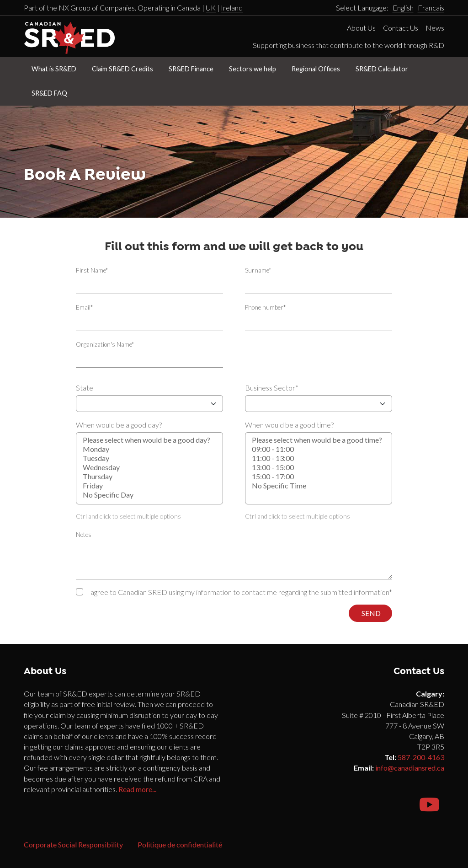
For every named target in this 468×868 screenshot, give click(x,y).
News (435, 28)
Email (84, 307)
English (403, 8)
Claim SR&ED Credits (122, 69)
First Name (92, 270)
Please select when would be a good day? (149, 440)
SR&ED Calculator (382, 69)
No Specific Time (319, 486)
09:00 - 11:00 (319, 449)
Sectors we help (253, 69)
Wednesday (149, 467)
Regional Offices (316, 69)
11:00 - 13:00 (319, 458)
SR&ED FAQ (49, 93)
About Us (361, 28)
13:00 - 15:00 (319, 467)
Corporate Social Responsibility (73, 844)
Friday (149, 486)
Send (370, 613)
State (85, 388)
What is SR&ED (54, 69)
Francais (431, 8)
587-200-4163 (421, 757)
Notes (84, 535)
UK (211, 8)
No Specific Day (149, 495)
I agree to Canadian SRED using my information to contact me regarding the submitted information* (239, 592)
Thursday (149, 477)
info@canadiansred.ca (410, 768)
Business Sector (272, 388)
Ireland (232, 8)
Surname (258, 270)
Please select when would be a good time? (319, 440)
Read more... (137, 789)
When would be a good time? (289, 425)
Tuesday (149, 458)
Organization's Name (105, 344)
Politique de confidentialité (180, 844)
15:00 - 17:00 (319, 477)
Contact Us (401, 28)
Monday (149, 449)
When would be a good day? (119, 425)
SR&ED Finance (191, 69)
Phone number (265, 307)
